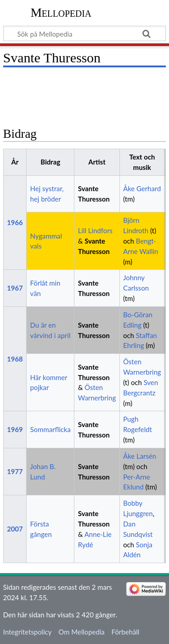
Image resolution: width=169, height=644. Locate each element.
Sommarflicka (50, 429)
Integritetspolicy (27, 632)
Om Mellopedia (82, 632)
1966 (15, 222)
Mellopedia (61, 12)
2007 (15, 529)
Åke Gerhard (142, 188)
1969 (15, 429)
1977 (15, 471)
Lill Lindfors (95, 230)
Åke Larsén (139, 456)
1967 (15, 288)
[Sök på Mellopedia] (84, 33)
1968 (15, 359)
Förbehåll (125, 632)
